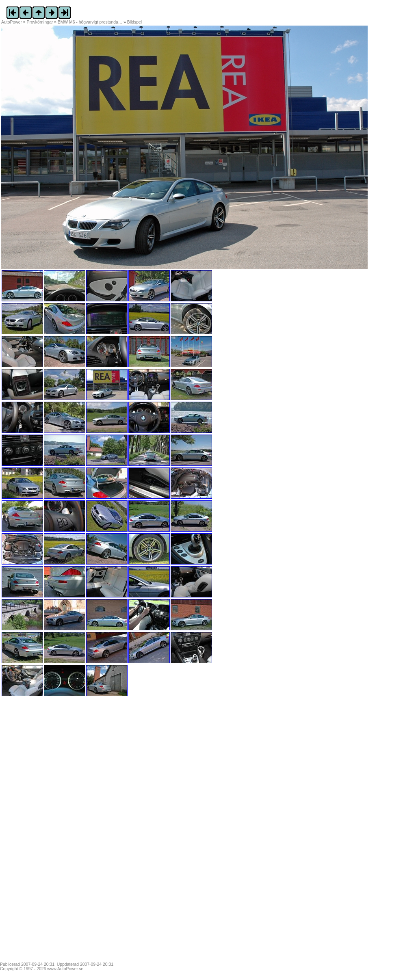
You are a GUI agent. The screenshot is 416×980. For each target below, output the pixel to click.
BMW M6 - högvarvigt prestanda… (90, 22)
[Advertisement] (52, 832)
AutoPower (12, 22)
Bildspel (134, 22)
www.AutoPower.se (65, 969)
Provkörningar (40, 22)
